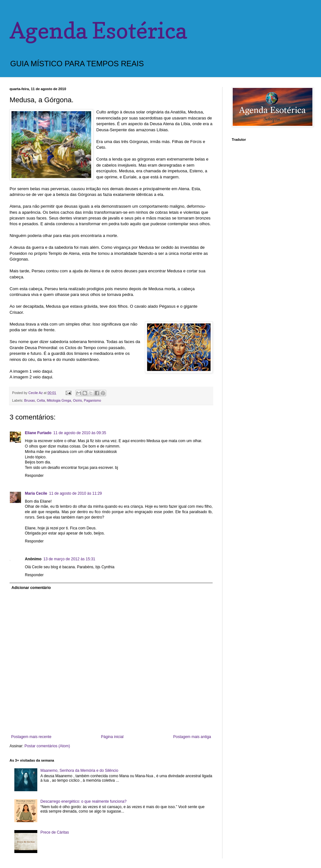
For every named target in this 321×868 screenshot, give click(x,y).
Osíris (77, 400)
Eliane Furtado (38, 433)
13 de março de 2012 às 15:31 (69, 559)
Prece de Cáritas (55, 832)
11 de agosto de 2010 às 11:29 (75, 493)
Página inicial (112, 737)
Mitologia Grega (59, 400)
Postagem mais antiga (192, 737)
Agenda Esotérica (98, 30)
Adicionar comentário (31, 588)
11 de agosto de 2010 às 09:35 (80, 433)
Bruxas (30, 400)
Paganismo (92, 400)
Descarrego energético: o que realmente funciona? (84, 801)
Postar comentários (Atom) (47, 746)
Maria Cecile (36, 493)
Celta (41, 400)
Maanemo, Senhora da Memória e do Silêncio (79, 771)
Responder (34, 476)
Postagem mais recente (31, 737)
